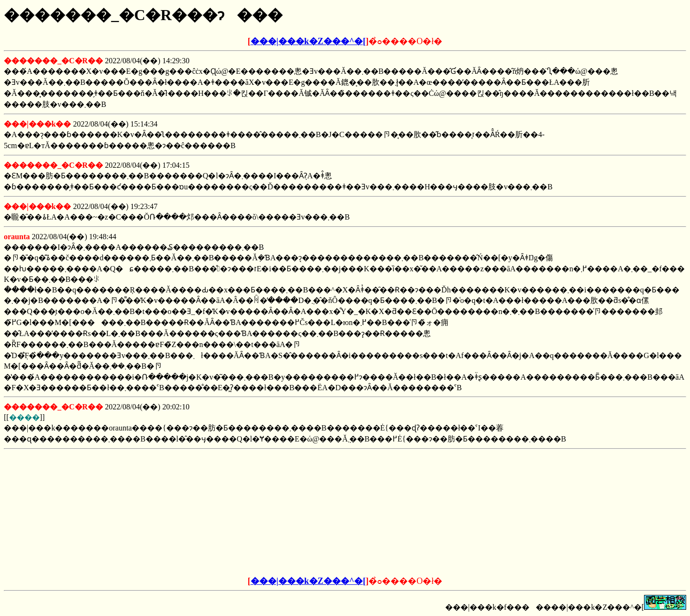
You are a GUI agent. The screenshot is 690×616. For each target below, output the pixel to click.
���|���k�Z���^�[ (308, 41)
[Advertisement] (272, 513)
